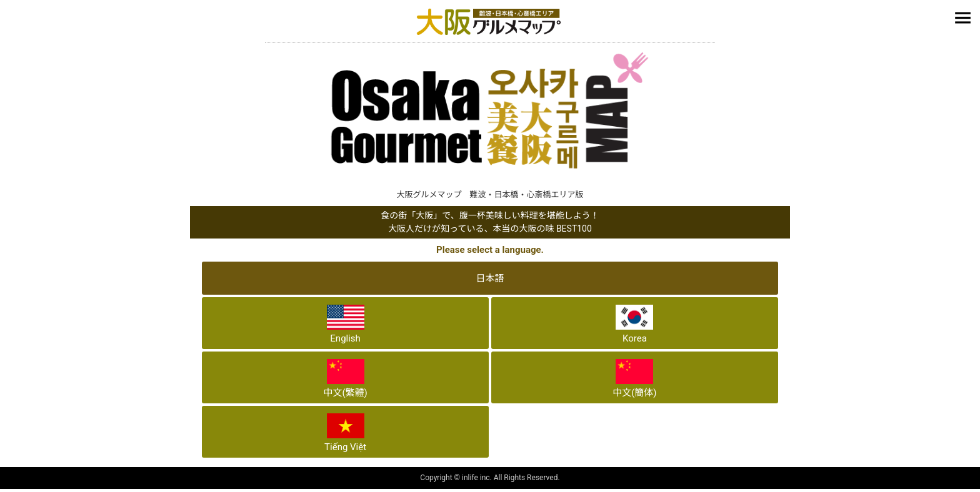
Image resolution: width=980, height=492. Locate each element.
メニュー (964, 19)
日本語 (490, 278)
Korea (634, 324)
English (346, 324)
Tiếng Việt (345, 433)
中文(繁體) (345, 379)
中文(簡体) (634, 379)
